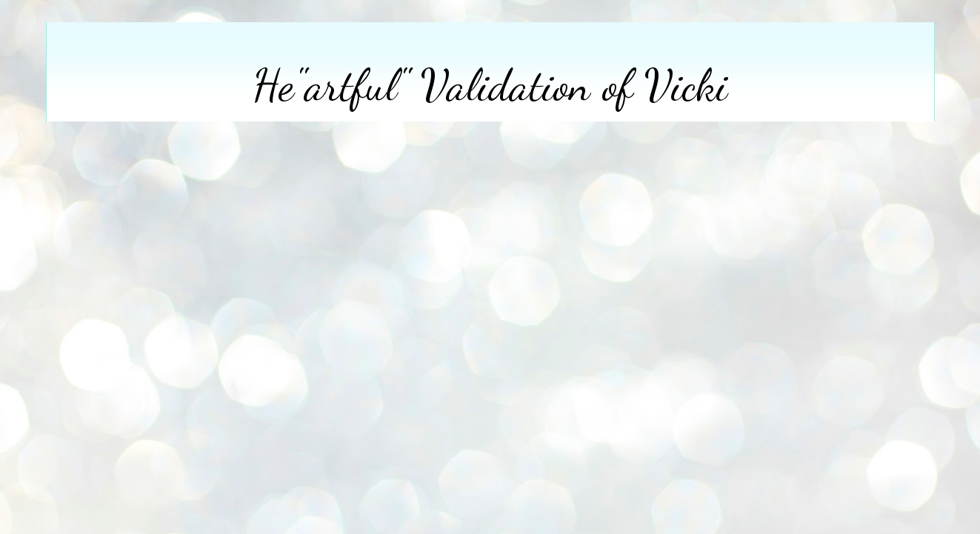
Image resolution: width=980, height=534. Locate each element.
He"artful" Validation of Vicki (490, 85)
